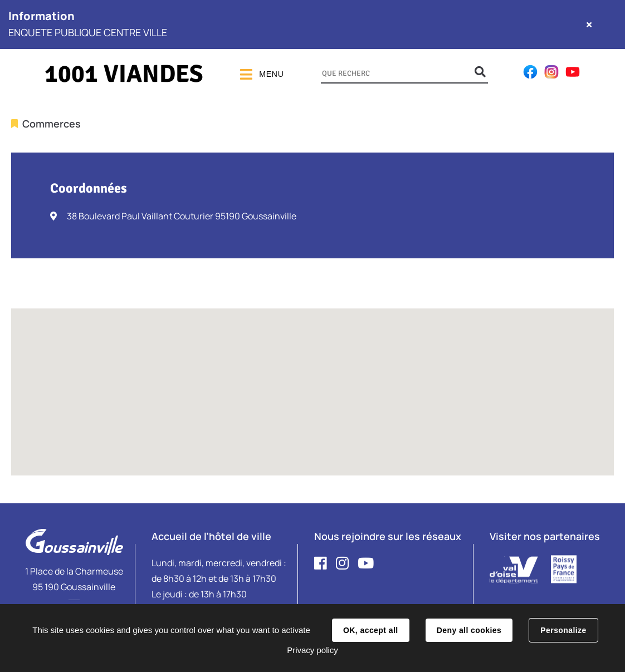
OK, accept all (370, 630)
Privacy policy (312, 650)
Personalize (563, 630)
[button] (312, 382)
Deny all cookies (469, 630)
